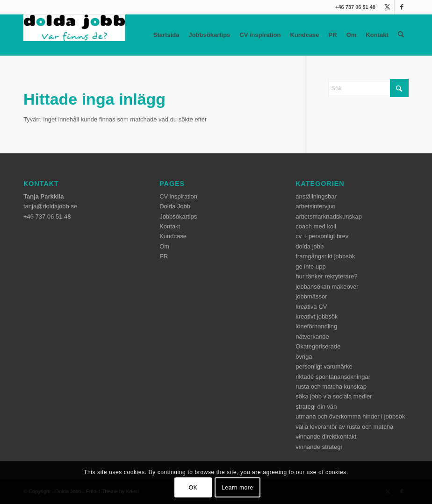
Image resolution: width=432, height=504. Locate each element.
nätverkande (312, 337)
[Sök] (401, 35)
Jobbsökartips (209, 35)
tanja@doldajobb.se (50, 206)
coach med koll (316, 226)
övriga (304, 357)
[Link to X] (387, 7)
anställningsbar (316, 196)
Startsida (166, 35)
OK (193, 488)
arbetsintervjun (315, 206)
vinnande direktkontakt (326, 437)
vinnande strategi (319, 447)
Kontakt (377, 35)
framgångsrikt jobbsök (325, 256)
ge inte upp (310, 266)
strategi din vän (316, 407)
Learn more (237, 488)
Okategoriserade (318, 346)
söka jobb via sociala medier (334, 396)
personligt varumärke (324, 366)
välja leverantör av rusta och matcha (344, 427)
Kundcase (304, 35)
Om (352, 35)
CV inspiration (260, 35)
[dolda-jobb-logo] (74, 35)
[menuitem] (401, 35)
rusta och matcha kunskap (331, 387)
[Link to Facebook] (402, 7)
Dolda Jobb (175, 206)
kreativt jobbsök (317, 316)
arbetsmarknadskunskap (329, 217)
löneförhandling (316, 326)
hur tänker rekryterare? (326, 276)
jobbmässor (311, 296)
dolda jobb (310, 246)
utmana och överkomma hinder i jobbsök (350, 416)
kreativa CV (311, 307)
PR (333, 35)
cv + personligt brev (322, 236)
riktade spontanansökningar (333, 377)
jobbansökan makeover (327, 287)
